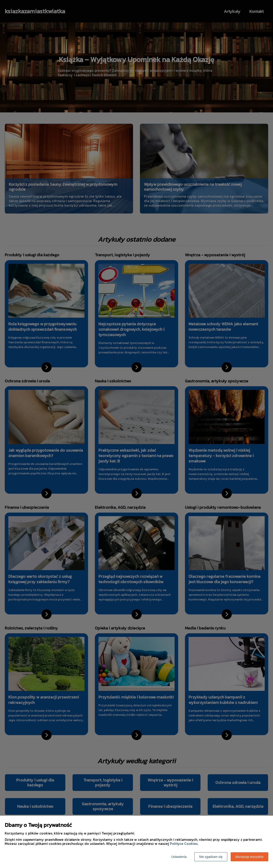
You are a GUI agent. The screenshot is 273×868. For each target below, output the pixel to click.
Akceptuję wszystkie (249, 857)
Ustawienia (179, 857)
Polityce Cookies (184, 843)
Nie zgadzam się (211, 857)
